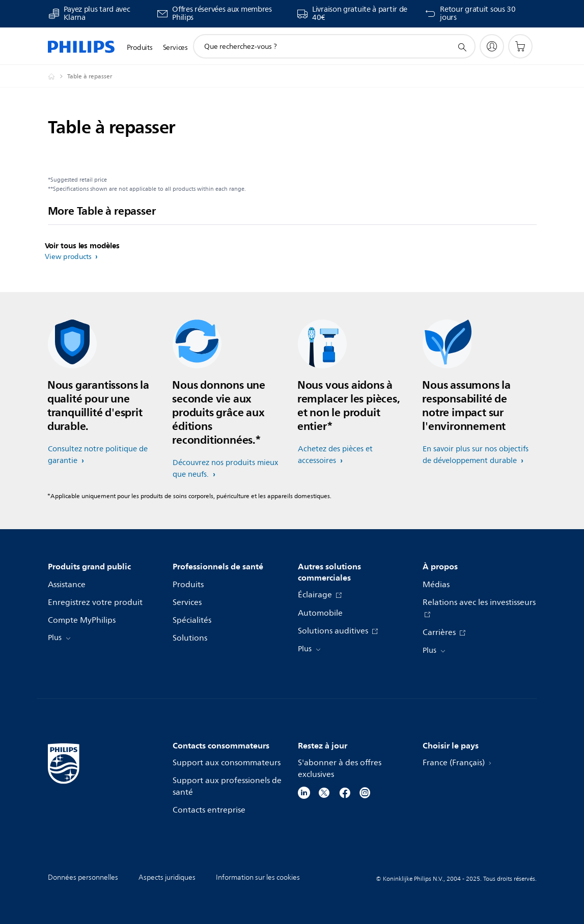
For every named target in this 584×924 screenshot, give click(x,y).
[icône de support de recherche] (462, 47)
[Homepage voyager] (58, 76)
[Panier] (520, 46)
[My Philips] (492, 46)
